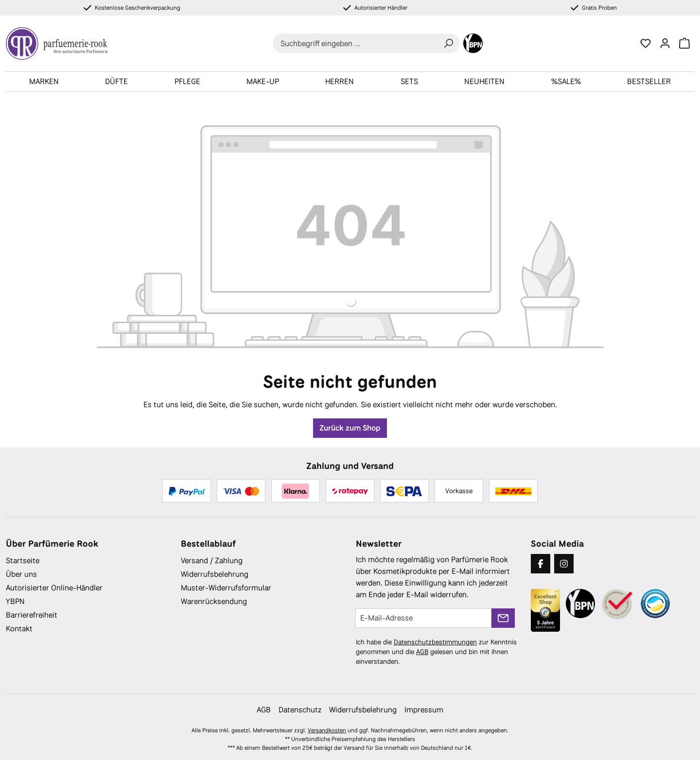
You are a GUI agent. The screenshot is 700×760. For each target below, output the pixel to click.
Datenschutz (300, 710)
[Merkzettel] (646, 43)
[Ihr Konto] (665, 43)
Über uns (21, 574)
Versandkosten (327, 730)
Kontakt (19, 629)
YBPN (15, 601)
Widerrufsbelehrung (215, 574)
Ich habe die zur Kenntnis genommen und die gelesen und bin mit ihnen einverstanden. (436, 652)
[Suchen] (448, 43)
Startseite (23, 561)
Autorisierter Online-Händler (54, 588)
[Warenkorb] (684, 43)
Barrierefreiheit (32, 615)
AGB (422, 652)
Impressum (424, 710)
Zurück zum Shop (350, 428)
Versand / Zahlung (212, 561)
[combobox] (355, 43)
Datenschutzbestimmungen (435, 642)
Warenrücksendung (214, 601)
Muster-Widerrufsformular (226, 588)
